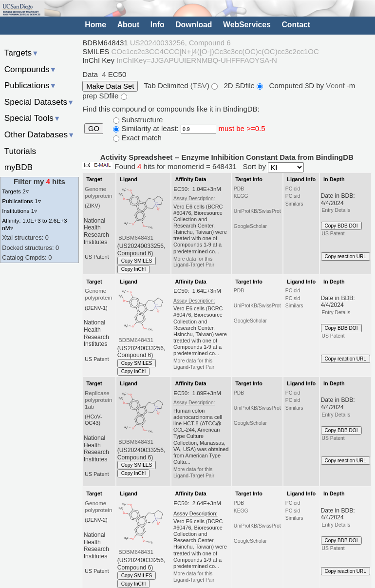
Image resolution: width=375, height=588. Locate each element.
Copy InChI (134, 269)
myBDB (19, 167)
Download (194, 25)
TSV (200, 85)
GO (94, 129)
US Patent (333, 234)
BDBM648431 (136, 238)
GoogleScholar (250, 226)
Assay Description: (194, 199)
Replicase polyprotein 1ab (98, 400)
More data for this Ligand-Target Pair (194, 262)
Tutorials (20, 151)
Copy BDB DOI (341, 226)
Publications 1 (21, 201)
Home (95, 25)
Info (158, 25)
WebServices (247, 25)
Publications (30, 85)
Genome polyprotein (98, 192)
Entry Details (336, 210)
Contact (296, 25)
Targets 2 (15, 191)
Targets (22, 53)
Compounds (30, 69)
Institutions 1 (19, 211)
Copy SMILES (137, 261)
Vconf (336, 85)
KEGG (241, 196)
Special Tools (33, 118)
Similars (294, 204)
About (128, 25)
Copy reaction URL (346, 256)
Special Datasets (39, 102)
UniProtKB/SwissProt (257, 211)
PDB (239, 189)
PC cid (293, 189)
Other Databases (40, 134)
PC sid (293, 196)
